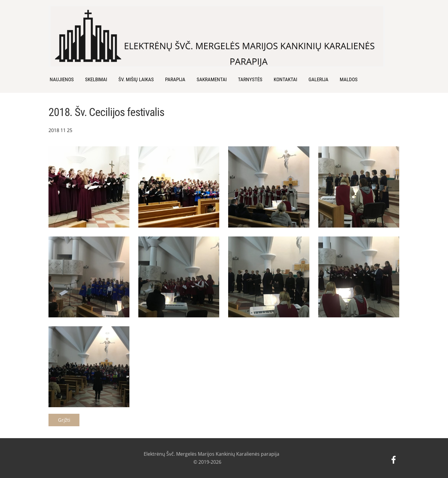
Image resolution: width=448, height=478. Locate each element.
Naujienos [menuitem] (62, 79)
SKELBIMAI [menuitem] (96, 79)
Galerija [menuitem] (318, 79)
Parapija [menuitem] (175, 79)
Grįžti (64, 420)
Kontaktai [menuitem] (285, 79)
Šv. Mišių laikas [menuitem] (136, 79)
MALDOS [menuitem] (349, 79)
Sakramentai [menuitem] (212, 79)
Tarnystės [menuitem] (250, 79)
